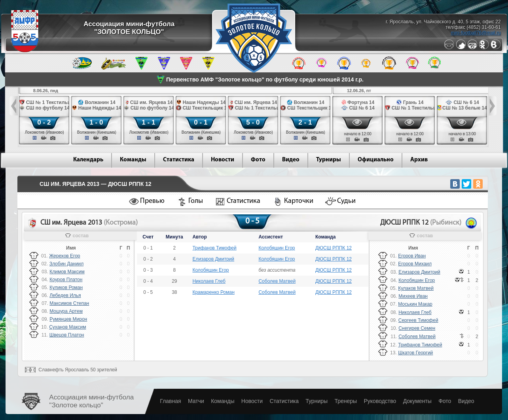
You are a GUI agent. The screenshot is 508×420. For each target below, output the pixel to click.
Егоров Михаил (415, 264)
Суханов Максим (67, 327)
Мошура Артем (66, 311)
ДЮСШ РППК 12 (334, 248)
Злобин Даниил (66, 264)
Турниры (329, 160)
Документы (417, 401)
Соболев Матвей (277, 281)
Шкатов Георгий (415, 353)
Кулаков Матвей (416, 288)
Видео (291, 160)
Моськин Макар (415, 304)
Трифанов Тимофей (214, 248)
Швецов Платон (67, 335)
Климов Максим (67, 272)
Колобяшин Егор (277, 248)
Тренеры (346, 401)
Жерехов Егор (64, 256)
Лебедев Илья (65, 295)
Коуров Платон (66, 280)
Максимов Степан (69, 303)
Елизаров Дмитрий (213, 259)
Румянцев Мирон (68, 319)
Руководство (380, 401)
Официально (376, 160)
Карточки (299, 201)
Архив (419, 160)
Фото (258, 160)
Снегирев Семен (417, 328)
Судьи (346, 201)
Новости (223, 160)
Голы (196, 201)
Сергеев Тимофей (418, 320)
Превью (152, 201)
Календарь (88, 160)
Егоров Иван (412, 256)
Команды (133, 160)
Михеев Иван (413, 296)
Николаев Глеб (209, 281)
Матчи (196, 401)
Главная (170, 401)
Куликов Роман (66, 288)
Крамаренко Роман (213, 292)
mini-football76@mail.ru (476, 33)
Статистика (179, 160)
